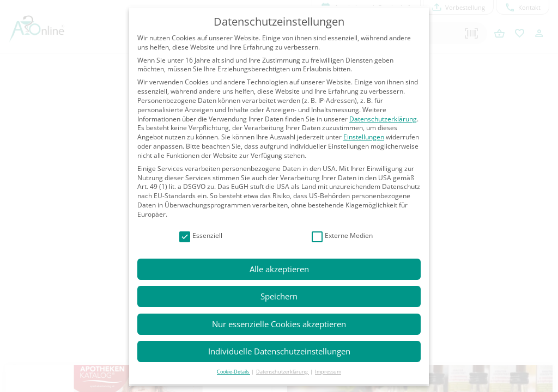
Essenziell (201, 236)
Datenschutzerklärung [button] (283, 372)
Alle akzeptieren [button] (279, 269)
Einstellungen (364, 137)
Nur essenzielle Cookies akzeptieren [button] (279, 324)
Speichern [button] (279, 296)
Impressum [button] (328, 372)
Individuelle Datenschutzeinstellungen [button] (279, 351)
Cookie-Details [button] (233, 372)
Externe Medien (342, 236)
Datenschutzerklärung (383, 119)
